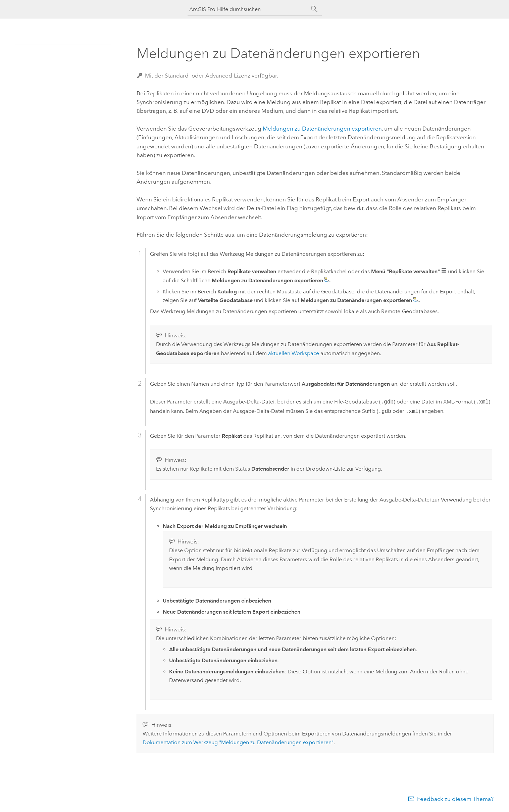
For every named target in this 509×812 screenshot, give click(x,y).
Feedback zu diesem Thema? (455, 799)
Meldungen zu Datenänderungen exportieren (322, 129)
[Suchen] (314, 9)
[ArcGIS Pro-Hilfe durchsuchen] (248, 9)
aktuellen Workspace (294, 353)
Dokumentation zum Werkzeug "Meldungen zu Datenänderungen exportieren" (238, 742)
